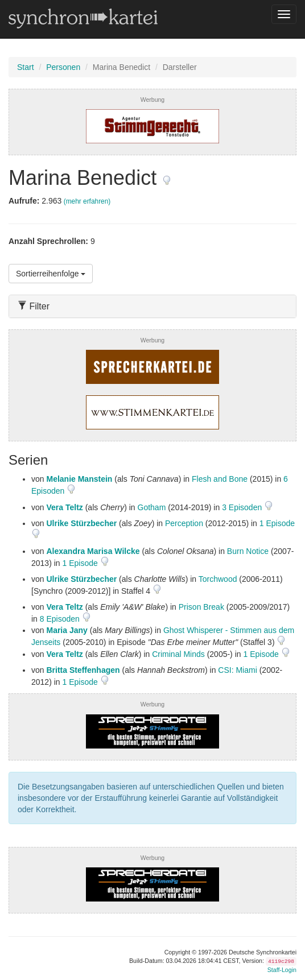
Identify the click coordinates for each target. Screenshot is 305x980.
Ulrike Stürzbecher (81, 523)
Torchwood (218, 579)
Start (26, 67)
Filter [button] (34, 306)
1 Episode (277, 523)
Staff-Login (282, 970)
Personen (63, 67)
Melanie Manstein (79, 479)
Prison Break (201, 607)
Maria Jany (67, 630)
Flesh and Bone (220, 479)
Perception (184, 523)
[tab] (152, 306)
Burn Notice (248, 551)
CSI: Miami (237, 670)
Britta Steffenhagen (83, 670)
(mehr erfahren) (87, 201)
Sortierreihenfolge (51, 274)
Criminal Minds (178, 654)
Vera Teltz (64, 507)
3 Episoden (243, 507)
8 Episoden (61, 619)
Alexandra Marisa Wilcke (93, 551)
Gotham (152, 507)
